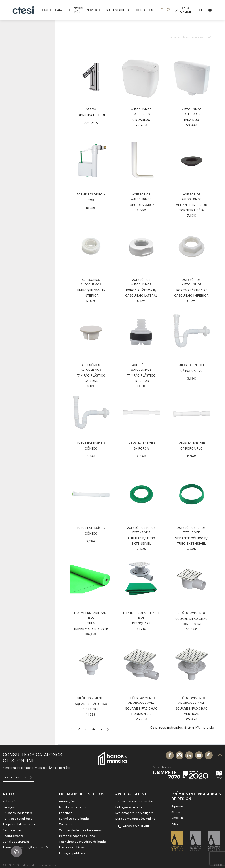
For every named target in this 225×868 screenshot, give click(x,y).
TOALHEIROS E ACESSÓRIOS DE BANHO (83, 842)
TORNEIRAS (66, 825)
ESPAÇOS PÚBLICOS (72, 853)
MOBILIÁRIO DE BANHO (73, 807)
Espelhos (66, 813)
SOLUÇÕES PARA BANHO (74, 819)
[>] (108, 729)
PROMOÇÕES (67, 802)
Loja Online (183, 10)
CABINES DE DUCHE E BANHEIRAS (80, 830)
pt (205, 10)
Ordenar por (174, 37)
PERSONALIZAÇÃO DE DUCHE (77, 836)
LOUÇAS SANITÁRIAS (72, 847)
